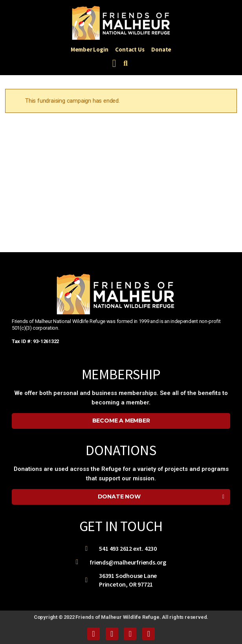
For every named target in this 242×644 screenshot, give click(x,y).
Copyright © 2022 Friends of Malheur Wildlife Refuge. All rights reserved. (121, 617)
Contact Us (130, 49)
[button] (114, 64)
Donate (161, 49)
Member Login (90, 49)
